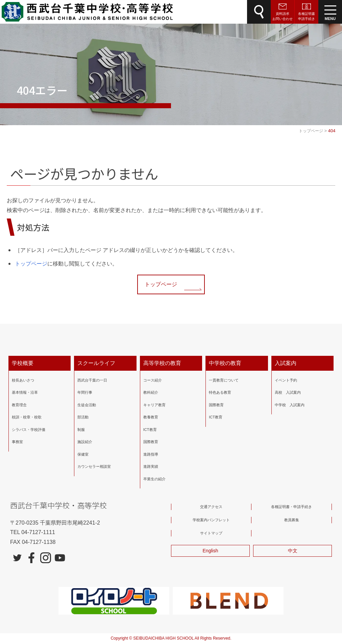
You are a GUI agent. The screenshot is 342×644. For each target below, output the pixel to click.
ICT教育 (150, 430)
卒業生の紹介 (154, 479)
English (211, 551)
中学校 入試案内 (290, 405)
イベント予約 (286, 380)
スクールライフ (96, 363)
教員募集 (292, 520)
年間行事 (85, 392)
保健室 (83, 454)
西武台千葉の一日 (92, 380)
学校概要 (23, 363)
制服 (81, 430)
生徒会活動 (87, 405)
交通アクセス (211, 507)
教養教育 (151, 417)
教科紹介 (151, 392)
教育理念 (19, 405)
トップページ (31, 264)
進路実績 (151, 466)
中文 (293, 551)
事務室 (17, 442)
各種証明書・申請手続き (291, 507)
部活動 (83, 417)
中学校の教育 (225, 363)
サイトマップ (211, 533)
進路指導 (151, 454)
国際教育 (151, 442)
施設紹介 (85, 442)
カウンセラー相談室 (94, 466)
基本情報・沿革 (25, 392)
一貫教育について (224, 380)
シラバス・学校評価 (29, 430)
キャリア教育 (154, 405)
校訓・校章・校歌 (27, 417)
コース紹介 (153, 380)
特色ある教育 (220, 392)
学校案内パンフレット (211, 520)
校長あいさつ (23, 380)
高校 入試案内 (288, 392)
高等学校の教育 (162, 363)
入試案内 (286, 363)
